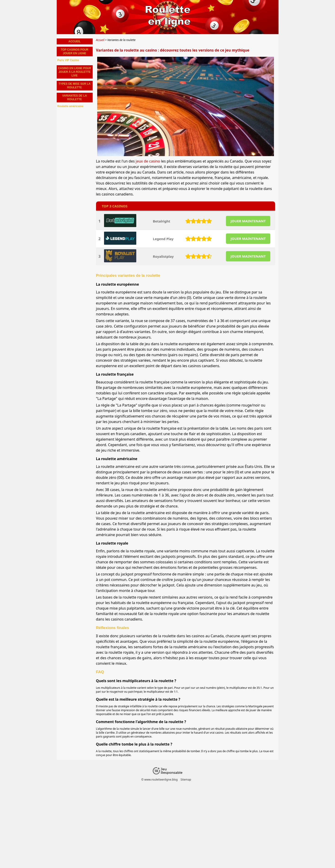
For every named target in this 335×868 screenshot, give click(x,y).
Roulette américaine (70, 106)
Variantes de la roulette (75, 98)
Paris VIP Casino (68, 60)
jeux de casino (148, 161)
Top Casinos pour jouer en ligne (75, 52)
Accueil (74, 41)
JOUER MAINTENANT (248, 221)
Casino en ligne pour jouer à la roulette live (75, 72)
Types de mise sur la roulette (75, 86)
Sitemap (186, 780)
